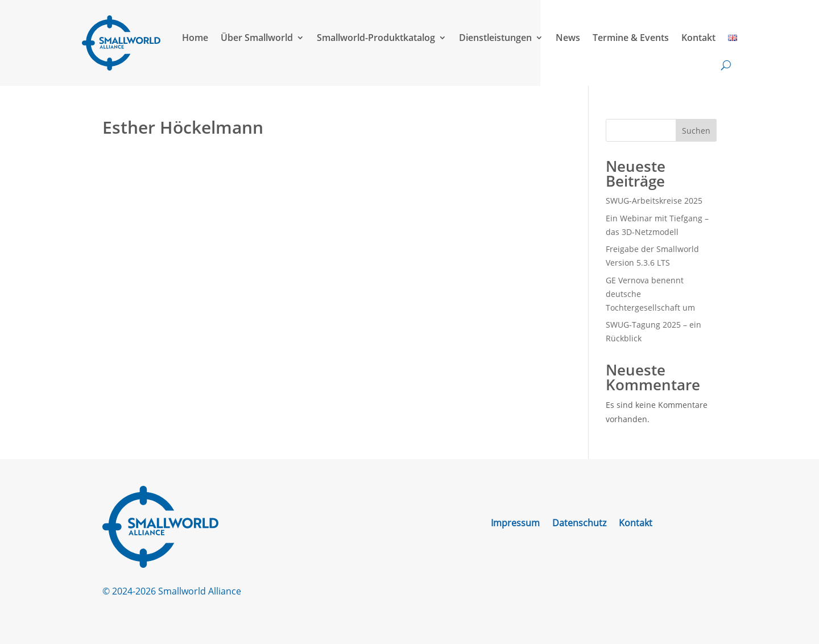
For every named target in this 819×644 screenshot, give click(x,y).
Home (195, 38)
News (568, 38)
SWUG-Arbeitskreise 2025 (654, 201)
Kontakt (698, 38)
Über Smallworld (257, 38)
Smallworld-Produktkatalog (376, 38)
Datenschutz (579, 524)
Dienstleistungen (495, 38)
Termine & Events (631, 38)
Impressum (515, 524)
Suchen (696, 131)
